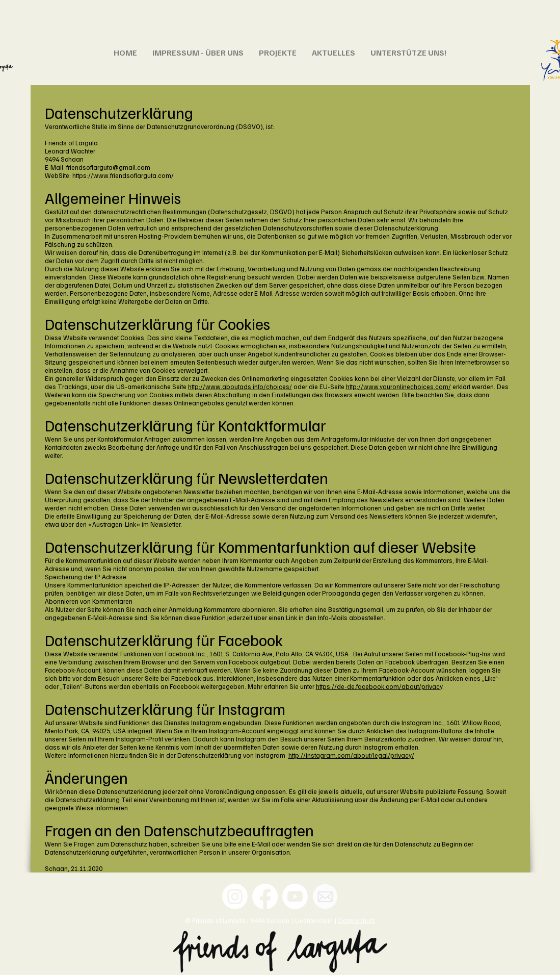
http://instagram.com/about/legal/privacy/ (351, 755)
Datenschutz (357, 920)
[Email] (325, 896)
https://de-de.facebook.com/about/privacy (379, 686)
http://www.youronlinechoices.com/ (398, 387)
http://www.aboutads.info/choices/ (240, 387)
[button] (198, 53)
